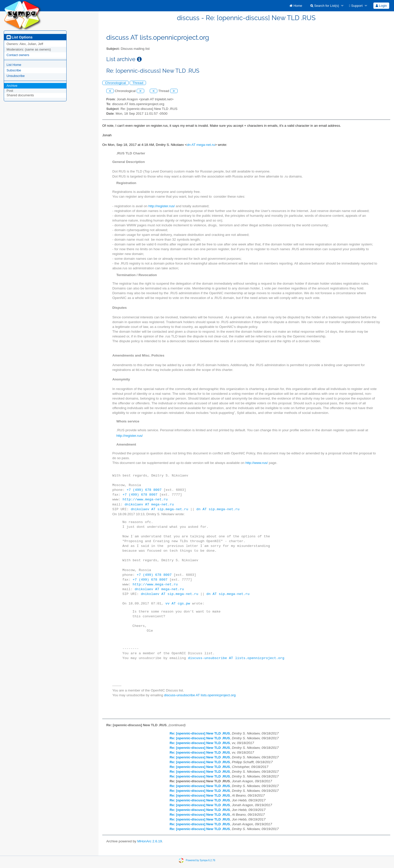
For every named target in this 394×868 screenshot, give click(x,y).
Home (296, 6)
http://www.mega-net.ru (145, 500)
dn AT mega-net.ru (201, 145)
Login (381, 6)
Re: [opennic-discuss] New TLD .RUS (200, 733)
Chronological (115, 83)
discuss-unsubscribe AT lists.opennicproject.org (236, 658)
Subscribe (14, 70)
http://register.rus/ (162, 206)
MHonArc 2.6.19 (150, 841)
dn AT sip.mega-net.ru (218, 509)
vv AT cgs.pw (178, 604)
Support (356, 6)
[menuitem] (296, 6)
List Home (14, 65)
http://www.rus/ (257, 463)
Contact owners (18, 55)
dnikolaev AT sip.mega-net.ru (159, 509)
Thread (138, 83)
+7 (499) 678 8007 (144, 490)
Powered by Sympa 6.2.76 (200, 860)
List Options (19, 37)
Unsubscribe (16, 76)
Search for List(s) (325, 6)
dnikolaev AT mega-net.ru (149, 505)
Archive (12, 86)
